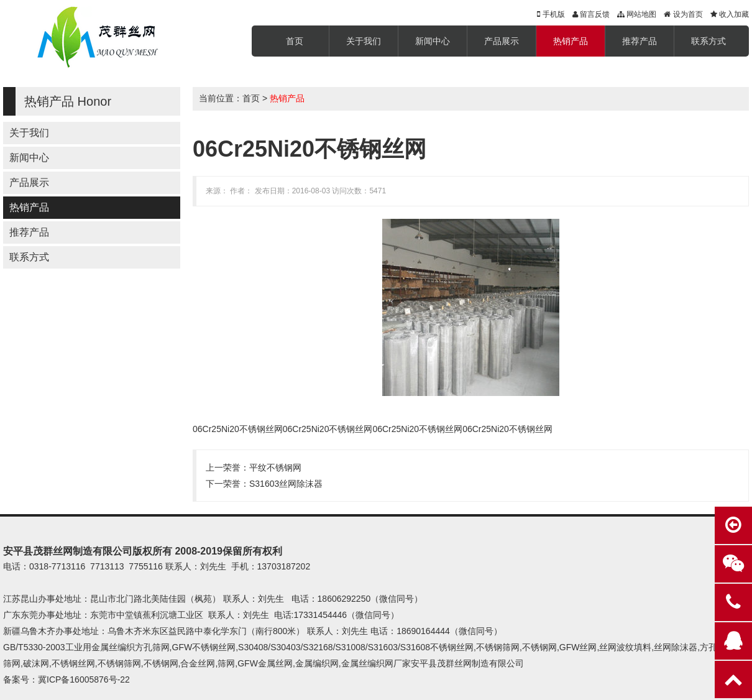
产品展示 (502, 41)
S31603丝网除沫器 (286, 484)
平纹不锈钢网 (275, 467)
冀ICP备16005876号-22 (84, 679)
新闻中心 (433, 41)
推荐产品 (640, 41)
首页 (295, 41)
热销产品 (571, 41)
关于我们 (364, 41)
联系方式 (708, 41)
